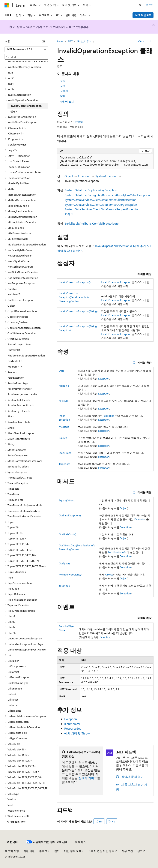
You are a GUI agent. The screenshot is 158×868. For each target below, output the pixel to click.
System (79, 122)
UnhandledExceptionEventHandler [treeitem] (27, 649)
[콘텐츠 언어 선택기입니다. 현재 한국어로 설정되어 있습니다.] (12, 842)
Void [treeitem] (10, 805)
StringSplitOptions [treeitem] (18, 466)
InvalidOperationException (116, 282)
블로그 (43, 851)
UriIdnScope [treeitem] (15, 688)
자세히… (70, 214)
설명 (63, 86)
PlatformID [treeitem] (14, 350)
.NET (70, 41)
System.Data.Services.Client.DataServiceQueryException (101, 204)
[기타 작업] (150, 41)
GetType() (64, 563)
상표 (140, 851)
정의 (63, 81)
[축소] (43, 41)
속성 (63, 96)
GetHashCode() (68, 534)
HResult (63, 401)
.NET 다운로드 (143, 15)
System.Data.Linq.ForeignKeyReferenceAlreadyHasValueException (107, 195)
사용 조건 (127, 851)
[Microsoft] (7, 5)
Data (62, 371)
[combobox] (26, 49)
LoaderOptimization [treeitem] (19, 167)
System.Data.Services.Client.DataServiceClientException (101, 200)
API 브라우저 (84, 41)
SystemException (106, 176)
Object (69, 176)
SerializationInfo (117, 552)
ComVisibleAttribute (105, 223)
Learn (60, 41)
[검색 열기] (140, 5)
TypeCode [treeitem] (13, 589)
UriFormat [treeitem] (13, 672)
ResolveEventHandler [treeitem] (19, 389)
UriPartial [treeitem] (13, 705)
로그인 (150, 5)
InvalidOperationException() (75, 282)
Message (64, 427)
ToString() (64, 586)
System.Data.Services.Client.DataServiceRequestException (102, 209)
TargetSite (64, 464)
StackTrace (65, 453)
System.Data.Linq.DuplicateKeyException (91, 190)
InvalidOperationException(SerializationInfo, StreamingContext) (74, 297)
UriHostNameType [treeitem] (18, 683)
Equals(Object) (67, 500)
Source (63, 438)
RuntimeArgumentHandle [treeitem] (22, 394)
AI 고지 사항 (12, 851)
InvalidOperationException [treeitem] (26, 106)
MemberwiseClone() (70, 574)
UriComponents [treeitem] (17, 666)
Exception (84, 176)
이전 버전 (29, 851)
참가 (57, 851)
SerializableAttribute (78, 223)
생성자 (64, 91)
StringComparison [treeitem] (18, 455)
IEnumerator (72, 724)
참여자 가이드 (88, 778)
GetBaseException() (70, 515)
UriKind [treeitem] (12, 694)
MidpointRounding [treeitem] (18, 206)
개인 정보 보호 (73, 851)
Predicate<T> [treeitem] (15, 361)
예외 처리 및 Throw (77, 733)
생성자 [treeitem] (14, 111)
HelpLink (64, 386)
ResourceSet (72, 728)
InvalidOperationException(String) (78, 311)
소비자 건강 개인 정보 (101, 851)
